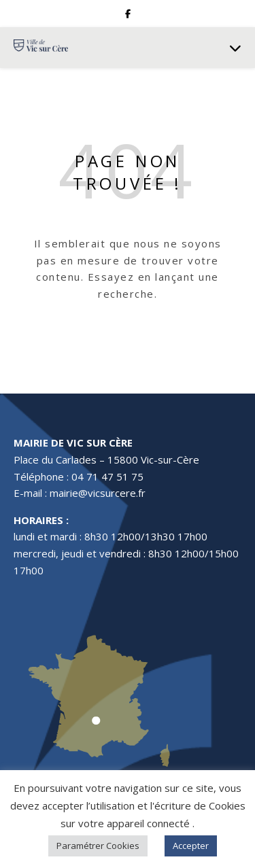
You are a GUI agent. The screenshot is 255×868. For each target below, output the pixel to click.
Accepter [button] (191, 846)
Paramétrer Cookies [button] (98, 846)
